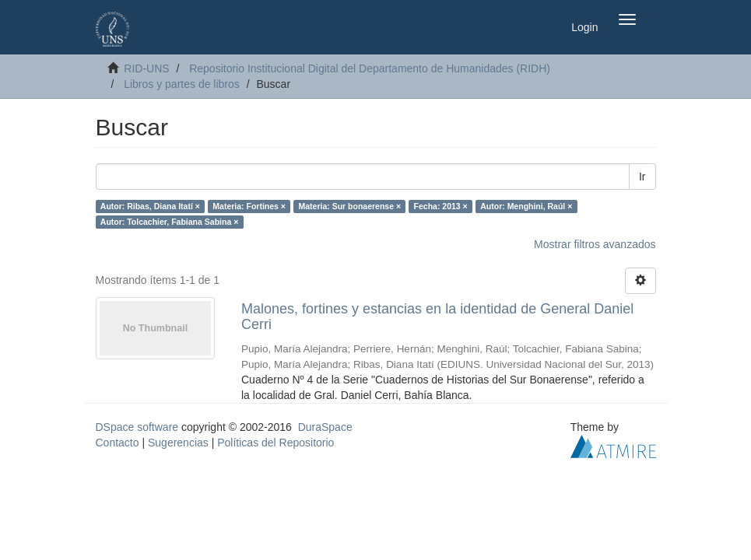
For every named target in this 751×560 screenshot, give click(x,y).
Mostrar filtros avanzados (595, 244)
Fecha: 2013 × (441, 206)
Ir (642, 177)
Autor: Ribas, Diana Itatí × (150, 206)
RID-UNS (146, 68)
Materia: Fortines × (249, 206)
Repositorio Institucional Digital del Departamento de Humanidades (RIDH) (370, 68)
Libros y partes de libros (182, 84)
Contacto (118, 443)
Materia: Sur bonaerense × (349, 206)
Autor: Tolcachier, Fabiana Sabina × (169, 222)
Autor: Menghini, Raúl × (526, 206)
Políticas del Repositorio (275, 443)
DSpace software (137, 427)
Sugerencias (178, 443)
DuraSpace (325, 427)
